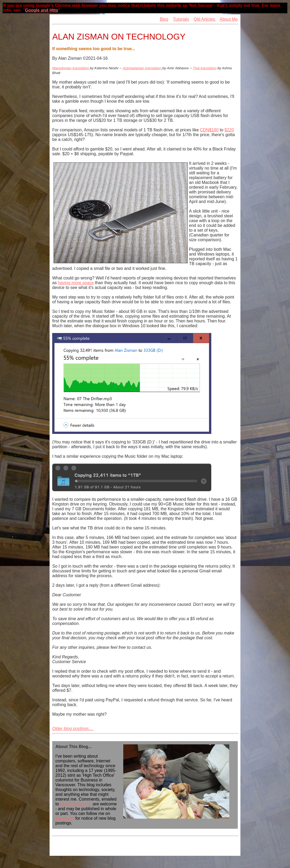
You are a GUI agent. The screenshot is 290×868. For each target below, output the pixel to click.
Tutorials (181, 19)
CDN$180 (209, 130)
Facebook (65, 818)
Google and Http (41, 10)
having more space (76, 283)
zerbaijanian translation (144, 68)
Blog (164, 19)
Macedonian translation (71, 68)
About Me (229, 19)
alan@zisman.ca (76, 804)
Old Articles (205, 19)
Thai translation (205, 68)
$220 (229, 130)
